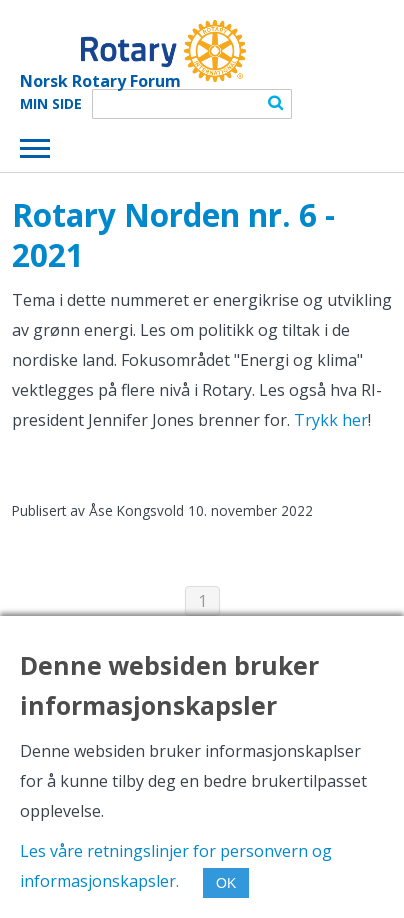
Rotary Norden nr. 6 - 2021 (173, 234)
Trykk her (331, 420)
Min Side (51, 104)
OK (226, 883)
